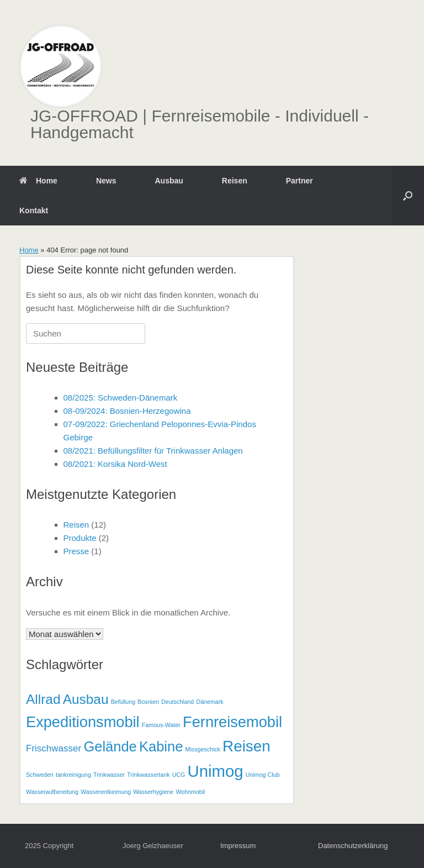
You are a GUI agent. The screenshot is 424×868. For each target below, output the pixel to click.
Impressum (238, 846)
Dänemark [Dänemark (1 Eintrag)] (210, 702)
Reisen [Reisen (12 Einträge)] (247, 746)
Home (38, 181)
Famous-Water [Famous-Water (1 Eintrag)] (161, 725)
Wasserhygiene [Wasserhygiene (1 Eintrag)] (153, 792)
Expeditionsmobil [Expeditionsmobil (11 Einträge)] (83, 722)
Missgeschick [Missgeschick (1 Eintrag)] (203, 749)
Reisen (235, 181)
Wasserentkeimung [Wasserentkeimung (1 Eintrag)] (106, 792)
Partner (300, 181)
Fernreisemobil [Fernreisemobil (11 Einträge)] (232, 722)
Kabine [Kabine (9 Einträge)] (161, 746)
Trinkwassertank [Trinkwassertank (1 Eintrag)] (148, 775)
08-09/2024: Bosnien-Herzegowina (127, 411)
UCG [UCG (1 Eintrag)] (179, 775)
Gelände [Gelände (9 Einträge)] (110, 746)
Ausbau (169, 181)
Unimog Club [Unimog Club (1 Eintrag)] (263, 775)
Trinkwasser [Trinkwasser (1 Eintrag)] (109, 775)
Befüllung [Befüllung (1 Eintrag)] (123, 702)
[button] (408, 196)
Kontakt (34, 211)
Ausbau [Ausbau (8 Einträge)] (86, 699)
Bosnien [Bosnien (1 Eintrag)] (148, 702)
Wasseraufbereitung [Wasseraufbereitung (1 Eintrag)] (52, 792)
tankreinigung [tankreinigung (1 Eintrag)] (73, 775)
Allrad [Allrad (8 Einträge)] (43, 699)
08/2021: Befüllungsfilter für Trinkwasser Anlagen (153, 451)
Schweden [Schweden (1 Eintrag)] (40, 775)
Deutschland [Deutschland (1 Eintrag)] (177, 702)
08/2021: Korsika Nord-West (115, 464)
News (106, 181)
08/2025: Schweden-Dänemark (121, 398)
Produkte (80, 538)
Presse (76, 551)
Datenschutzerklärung (353, 846)
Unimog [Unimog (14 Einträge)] (216, 771)
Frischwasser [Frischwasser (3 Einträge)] (54, 748)
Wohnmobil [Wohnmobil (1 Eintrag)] (190, 792)
